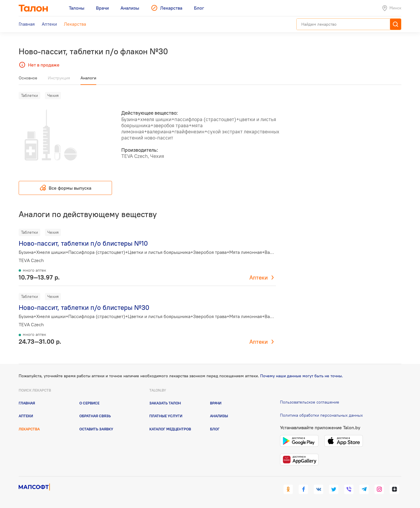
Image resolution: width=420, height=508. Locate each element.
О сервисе (89, 403)
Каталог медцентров (170, 429)
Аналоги (88, 78)
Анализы (219, 416)
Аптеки (259, 277)
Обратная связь (95, 416)
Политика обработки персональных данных (321, 415)
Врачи (216, 403)
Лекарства (29, 429)
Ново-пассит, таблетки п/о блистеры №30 (84, 307)
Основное (28, 78)
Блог (215, 429)
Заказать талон (165, 403)
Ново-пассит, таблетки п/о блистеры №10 (83, 243)
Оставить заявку (96, 429)
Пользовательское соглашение (310, 402)
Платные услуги (166, 416)
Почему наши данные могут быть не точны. (302, 376)
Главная (27, 403)
